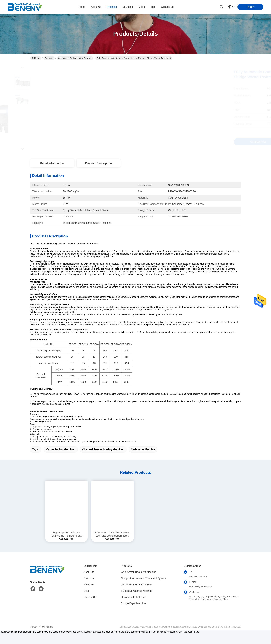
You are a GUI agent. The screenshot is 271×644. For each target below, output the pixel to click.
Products (49, 58)
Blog (86, 602)
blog (153, 7)
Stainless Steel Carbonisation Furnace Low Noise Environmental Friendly (113, 545)
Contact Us (90, 608)
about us (96, 7)
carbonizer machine (143, 460)
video (142, 7)
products (112, 7)
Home (82, 7)
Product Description (98, 163)
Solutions (89, 596)
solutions (128, 7)
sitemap (49, 638)
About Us (89, 583)
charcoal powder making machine (102, 460)
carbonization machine (60, 460)
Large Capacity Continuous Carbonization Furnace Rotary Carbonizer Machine (66, 545)
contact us (167, 7)
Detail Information (52, 163)
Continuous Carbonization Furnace (75, 58)
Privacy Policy (37, 638)
